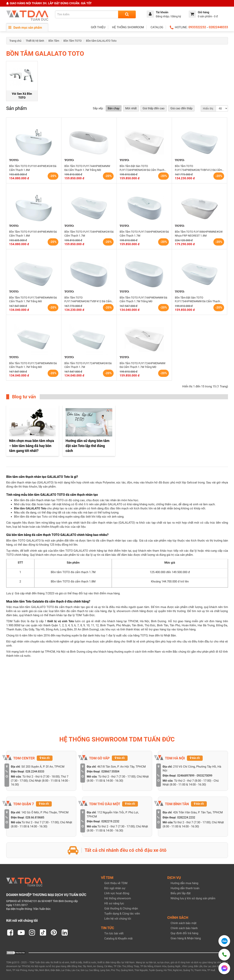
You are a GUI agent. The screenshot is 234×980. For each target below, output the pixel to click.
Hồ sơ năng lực (114, 903)
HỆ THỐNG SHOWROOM (128, 27)
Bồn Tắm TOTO (73, 41)
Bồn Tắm (54, 41)
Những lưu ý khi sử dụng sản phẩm (193, 898)
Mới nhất (131, 108)
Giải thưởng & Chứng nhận (121, 908)
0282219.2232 (110, 821)
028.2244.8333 (35, 771)
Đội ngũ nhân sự (115, 888)
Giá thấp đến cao (154, 108)
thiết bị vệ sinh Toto (60, 621)
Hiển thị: (208, 109)
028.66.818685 (35, 817)
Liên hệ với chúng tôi (118, 919)
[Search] (127, 14)
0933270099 (204, 776)
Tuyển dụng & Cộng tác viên (122, 914)
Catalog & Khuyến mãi (118, 938)
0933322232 (197, 27)
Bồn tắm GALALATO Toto (101, 41)
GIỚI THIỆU (98, 27)
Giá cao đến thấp (181, 108)
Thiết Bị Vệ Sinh (35, 41)
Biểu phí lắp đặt (181, 893)
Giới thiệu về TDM (116, 883)
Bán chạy (114, 108)
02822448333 (218, 27)
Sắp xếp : (99, 108)
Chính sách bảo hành (184, 928)
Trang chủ (15, 41)
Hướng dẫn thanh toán (185, 888)
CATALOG (157, 27)
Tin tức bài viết (114, 933)
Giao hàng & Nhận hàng (186, 938)
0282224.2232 (186, 817)
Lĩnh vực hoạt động (117, 893)
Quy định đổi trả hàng (184, 933)
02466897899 (186, 776)
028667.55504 (110, 771)
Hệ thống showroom (118, 898)
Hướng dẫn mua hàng (184, 883)
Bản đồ (45, 758)
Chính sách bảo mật (184, 923)
